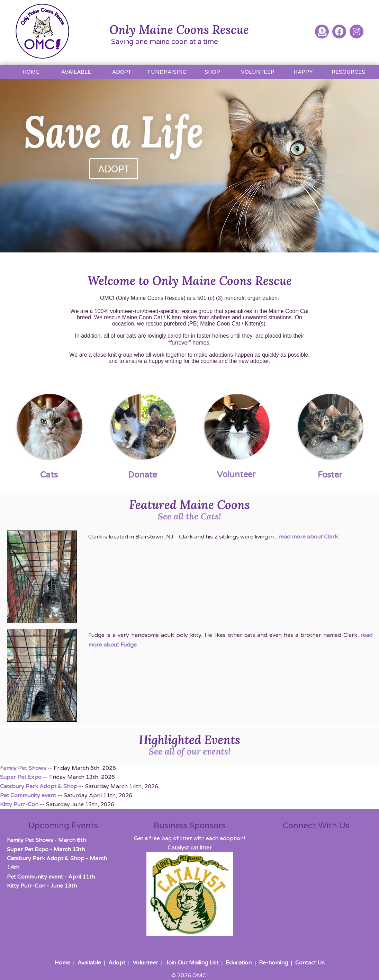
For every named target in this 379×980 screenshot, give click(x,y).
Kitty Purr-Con (19, 804)
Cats (49, 475)
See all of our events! (190, 751)
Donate (143, 475)
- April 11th (51, 877)
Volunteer (236, 475)
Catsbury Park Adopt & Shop (39, 786)
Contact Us (310, 963)
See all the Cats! (189, 516)
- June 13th (42, 886)
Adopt (117, 963)
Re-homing (273, 963)
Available (89, 963)
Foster (330, 475)
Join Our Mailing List (192, 963)
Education (239, 963)
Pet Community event (28, 795)
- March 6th (46, 840)
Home (62, 963)
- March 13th (46, 849)
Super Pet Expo (21, 777)
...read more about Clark (306, 537)
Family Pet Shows (23, 768)
